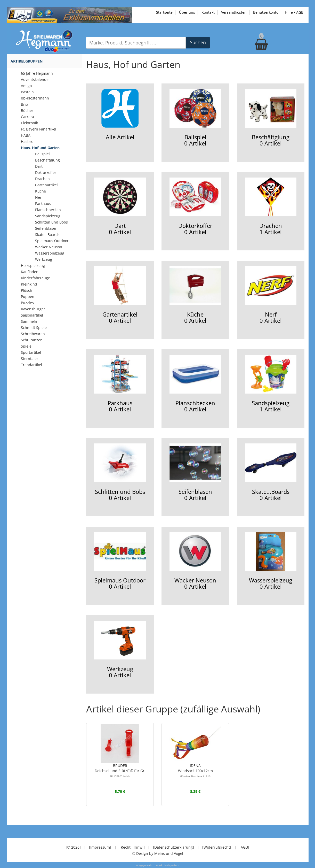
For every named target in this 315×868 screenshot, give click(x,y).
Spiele (26, 346)
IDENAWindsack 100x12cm (195, 771)
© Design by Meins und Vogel (158, 853)
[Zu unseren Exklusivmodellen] (69, 15)
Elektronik (29, 123)
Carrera (27, 117)
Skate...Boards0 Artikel (271, 473)
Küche (41, 191)
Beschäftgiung (47, 160)
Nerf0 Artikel (271, 295)
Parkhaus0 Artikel (120, 384)
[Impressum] (100, 847)
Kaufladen (30, 272)
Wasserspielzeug (50, 253)
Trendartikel (31, 365)
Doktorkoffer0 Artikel (195, 207)
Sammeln (29, 321)
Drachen (42, 179)
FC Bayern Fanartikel (39, 129)
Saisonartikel (32, 315)
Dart (39, 166)
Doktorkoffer (46, 172)
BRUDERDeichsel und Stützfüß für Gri (120, 771)
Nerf (39, 197)
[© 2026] (73, 847)
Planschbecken (48, 210)
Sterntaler (30, 359)
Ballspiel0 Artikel (195, 118)
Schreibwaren (33, 334)
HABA (26, 135)
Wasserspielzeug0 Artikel (271, 561)
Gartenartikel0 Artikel (120, 295)
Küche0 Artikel (195, 295)
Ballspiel (42, 154)
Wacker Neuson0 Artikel (195, 561)
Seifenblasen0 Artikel (195, 473)
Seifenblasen (46, 228)
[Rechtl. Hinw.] (132, 847)
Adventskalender (35, 79)
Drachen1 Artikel (271, 207)
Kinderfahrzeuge (35, 278)
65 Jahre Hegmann (37, 73)
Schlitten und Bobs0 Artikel (120, 473)
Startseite (164, 12)
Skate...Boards (47, 235)
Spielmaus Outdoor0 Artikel (120, 561)
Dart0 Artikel (120, 207)
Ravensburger (33, 309)
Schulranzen (32, 340)
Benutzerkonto (266, 12)
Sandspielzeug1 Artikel (271, 384)
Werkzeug (44, 259)
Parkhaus (43, 203)
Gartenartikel (46, 185)
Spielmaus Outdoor (52, 241)
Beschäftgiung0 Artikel (271, 118)
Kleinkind (29, 284)
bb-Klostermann (35, 98)
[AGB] (244, 847)
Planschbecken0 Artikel (195, 384)
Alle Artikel (120, 115)
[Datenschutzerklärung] (173, 847)
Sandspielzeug (48, 216)
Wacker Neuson (49, 247)
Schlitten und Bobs (51, 222)
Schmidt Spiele (34, 328)
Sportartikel (31, 352)
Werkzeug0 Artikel (120, 650)
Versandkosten (234, 12)
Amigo (26, 86)
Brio (24, 104)
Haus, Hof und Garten (40, 148)
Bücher (27, 110)
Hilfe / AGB (294, 12)
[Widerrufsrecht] (217, 847)
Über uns (187, 12)
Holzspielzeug (33, 266)
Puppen (28, 297)
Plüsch (27, 290)
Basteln (27, 92)
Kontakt (208, 12)
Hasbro (27, 141)
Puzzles (27, 303)
